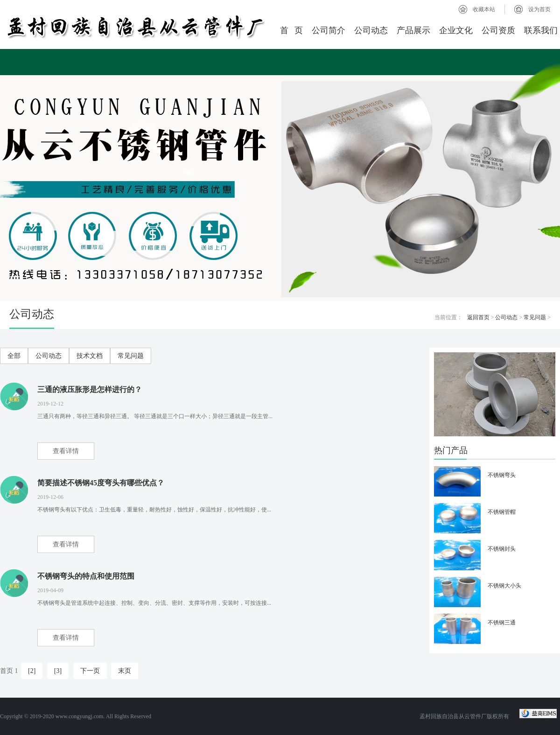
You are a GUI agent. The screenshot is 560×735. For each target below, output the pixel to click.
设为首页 (539, 9)
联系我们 (541, 30)
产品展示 (413, 30)
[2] (32, 671)
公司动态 (371, 30)
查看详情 (66, 451)
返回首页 (478, 317)
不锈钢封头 (502, 549)
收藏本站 (484, 9)
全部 (14, 356)
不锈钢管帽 (502, 512)
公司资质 (498, 30)
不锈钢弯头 (502, 475)
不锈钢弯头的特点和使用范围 (86, 576)
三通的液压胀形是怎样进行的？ (90, 389)
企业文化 (456, 30)
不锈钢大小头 (504, 586)
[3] (58, 671)
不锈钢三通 (502, 623)
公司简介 (329, 30)
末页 (125, 671)
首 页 (292, 30)
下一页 (90, 671)
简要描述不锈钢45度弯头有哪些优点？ (101, 483)
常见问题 (535, 317)
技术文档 (90, 356)
